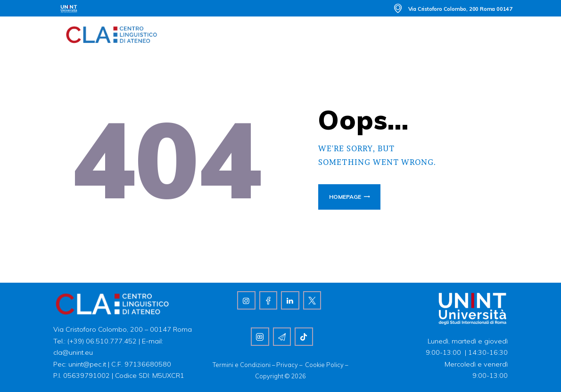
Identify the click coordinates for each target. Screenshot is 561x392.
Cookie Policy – (326, 365)
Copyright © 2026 (280, 376)
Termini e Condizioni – (244, 365)
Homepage (345, 197)
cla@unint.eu (73, 352)
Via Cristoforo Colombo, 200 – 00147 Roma (123, 329)
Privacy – (291, 365)
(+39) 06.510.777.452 (101, 341)
